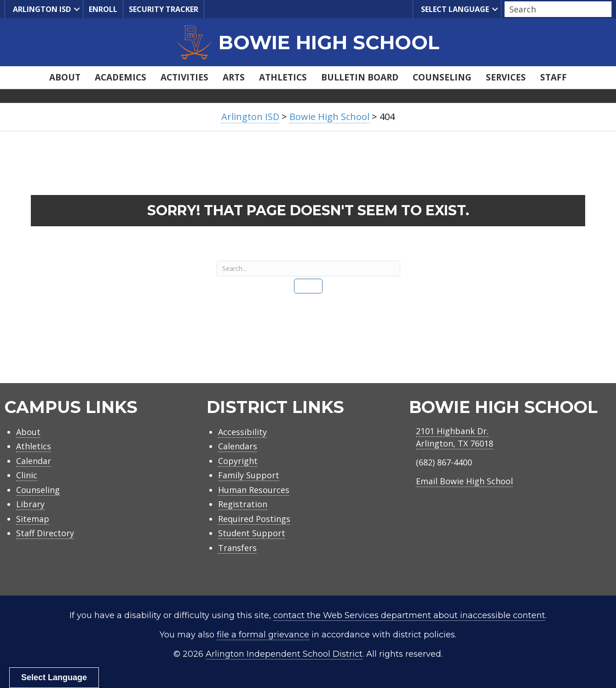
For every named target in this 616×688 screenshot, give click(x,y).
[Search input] (556, 9)
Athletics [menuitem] (283, 77)
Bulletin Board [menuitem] (360, 77)
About (28, 432)
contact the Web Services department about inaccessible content (409, 615)
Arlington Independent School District (284, 654)
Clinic (27, 475)
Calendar (34, 461)
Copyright (238, 461)
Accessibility (242, 432)
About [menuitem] (65, 77)
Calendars (238, 446)
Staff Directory (45, 533)
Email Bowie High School (464, 481)
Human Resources (254, 490)
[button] (77, 9)
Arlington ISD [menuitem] (41, 9)
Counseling (38, 490)
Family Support (249, 475)
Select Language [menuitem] (454, 9)
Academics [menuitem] (121, 77)
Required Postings (254, 519)
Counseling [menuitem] (442, 77)
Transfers (237, 548)
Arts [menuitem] (234, 77)
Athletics (34, 446)
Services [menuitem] (506, 77)
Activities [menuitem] (184, 77)
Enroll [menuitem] (103, 9)
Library (30, 504)
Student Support (252, 533)
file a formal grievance (263, 635)
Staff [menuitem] (553, 77)
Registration (243, 504)
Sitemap (33, 519)
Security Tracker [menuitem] (164, 9)
